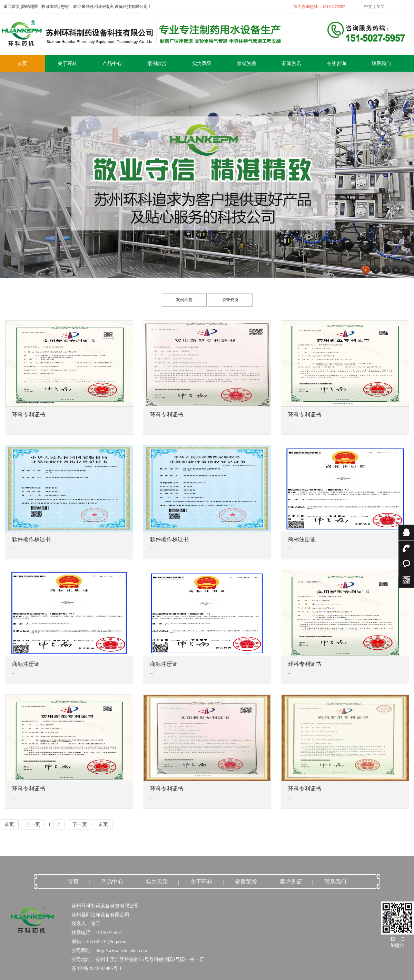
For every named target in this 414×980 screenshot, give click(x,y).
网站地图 (30, 7)
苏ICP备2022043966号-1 (96, 968)
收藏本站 (50, 7)
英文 (381, 7)
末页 (103, 824)
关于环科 (201, 882)
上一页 (33, 824)
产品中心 (112, 882)
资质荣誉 (246, 882)
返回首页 (12, 7)
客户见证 (291, 882)
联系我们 (335, 882)
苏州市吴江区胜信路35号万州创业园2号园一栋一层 (150, 960)
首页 (9, 824)
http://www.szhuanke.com (121, 951)
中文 (368, 7)
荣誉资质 (230, 300)
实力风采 (157, 882)
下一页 (80, 824)
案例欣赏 (184, 300)
